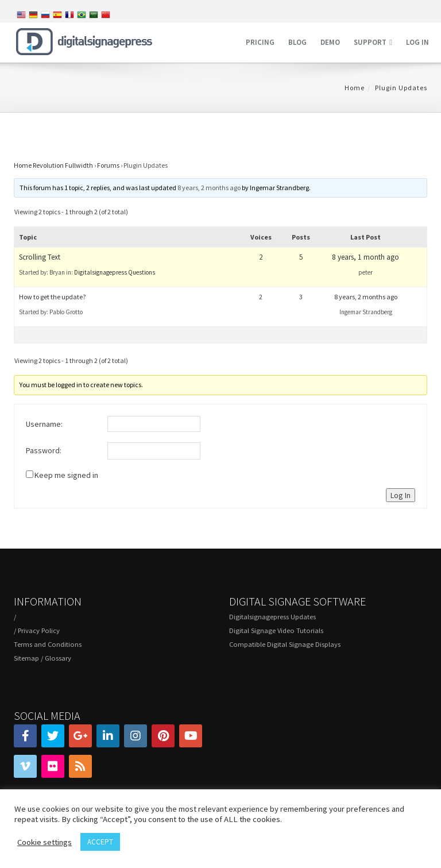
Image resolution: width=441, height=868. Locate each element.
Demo (330, 42)
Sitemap (26, 658)
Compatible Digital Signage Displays (285, 644)
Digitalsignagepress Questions (115, 272)
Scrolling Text (40, 257)
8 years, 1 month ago (365, 257)
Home (355, 88)
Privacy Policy (39, 630)
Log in (417, 42)
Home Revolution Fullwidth (53, 165)
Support (370, 42)
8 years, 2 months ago (209, 188)
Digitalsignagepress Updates (272, 617)
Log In (401, 495)
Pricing (260, 42)
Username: (44, 424)
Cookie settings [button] (45, 842)
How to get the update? (52, 297)
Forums (108, 165)
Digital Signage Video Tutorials (276, 630)
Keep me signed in (66, 475)
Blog (297, 42)
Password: (44, 450)
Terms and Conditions (48, 644)
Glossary (58, 658)
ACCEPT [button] (100, 842)
